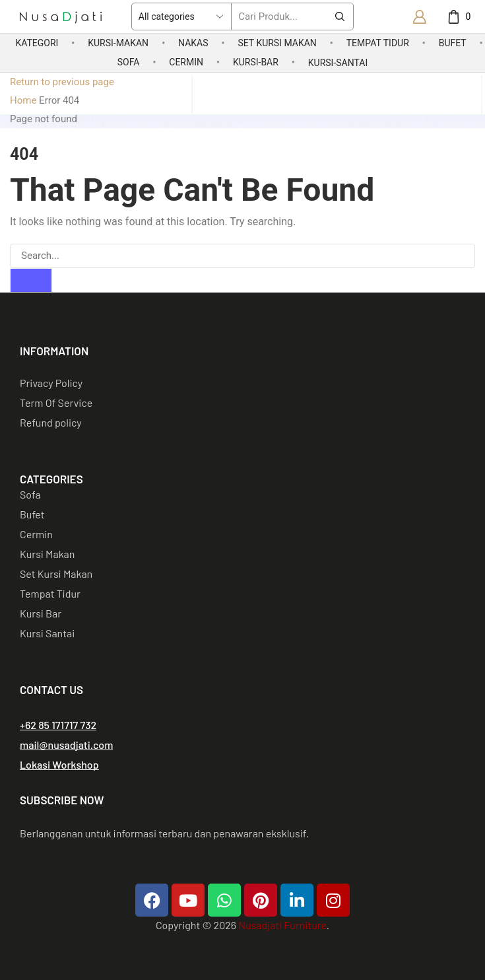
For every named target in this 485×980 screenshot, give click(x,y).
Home (23, 100)
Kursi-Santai (338, 63)
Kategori (37, 43)
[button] (58, 725)
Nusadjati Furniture (282, 925)
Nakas (193, 43)
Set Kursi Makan (277, 43)
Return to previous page (62, 82)
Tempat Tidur (378, 43)
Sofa (129, 62)
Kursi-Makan (118, 43)
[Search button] (340, 17)
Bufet (453, 43)
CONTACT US (51, 689)
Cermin (186, 62)
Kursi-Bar (256, 62)
